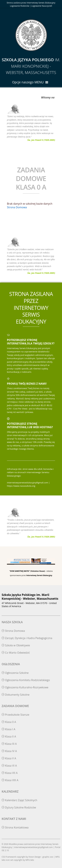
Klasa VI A (9, 766)
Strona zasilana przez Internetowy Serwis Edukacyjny (31, 3)
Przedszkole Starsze (15, 715)
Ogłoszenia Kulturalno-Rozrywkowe (25, 687)
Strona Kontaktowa (15, 827)
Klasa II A (9, 736)
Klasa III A (9, 744)
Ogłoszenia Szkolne (15, 673)
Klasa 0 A (9, 722)
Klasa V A (9, 758)
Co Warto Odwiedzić (16, 653)
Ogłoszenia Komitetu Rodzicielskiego (26, 680)
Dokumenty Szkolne (16, 695)
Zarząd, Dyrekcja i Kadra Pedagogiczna (27, 638)
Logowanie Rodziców (20, 6)
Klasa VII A (10, 773)
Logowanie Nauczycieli (42, 6)
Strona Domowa (17, 207)
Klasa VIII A (10, 780)
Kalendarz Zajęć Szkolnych (19, 800)
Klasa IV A (9, 751)
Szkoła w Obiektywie (16, 645)
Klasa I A (8, 729)
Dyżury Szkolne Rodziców (19, 807)
